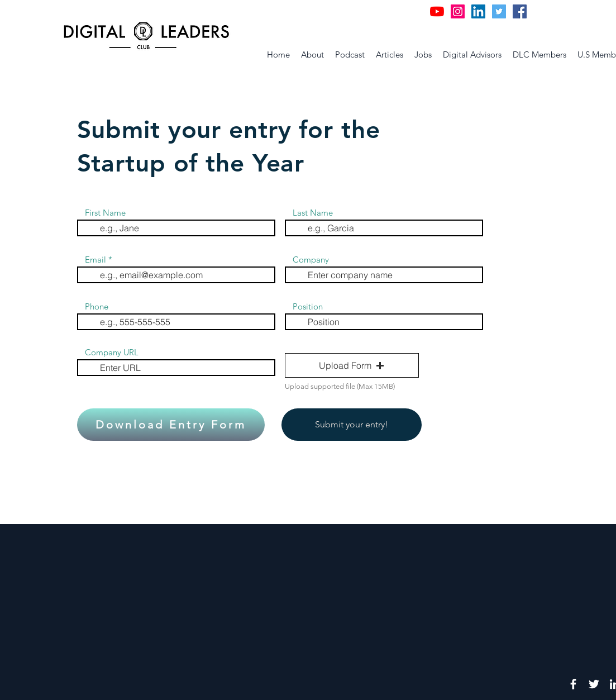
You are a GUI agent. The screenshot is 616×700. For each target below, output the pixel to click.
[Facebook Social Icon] (520, 11)
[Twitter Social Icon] (499, 11)
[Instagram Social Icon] (458, 11)
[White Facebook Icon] (573, 684)
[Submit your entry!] (352, 425)
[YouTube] (437, 11)
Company (311, 259)
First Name (105, 213)
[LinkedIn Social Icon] (478, 11)
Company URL (112, 352)
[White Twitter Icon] (594, 684)
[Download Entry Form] (171, 425)
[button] (352, 365)
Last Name (313, 213)
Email (95, 259)
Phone (97, 306)
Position (308, 306)
